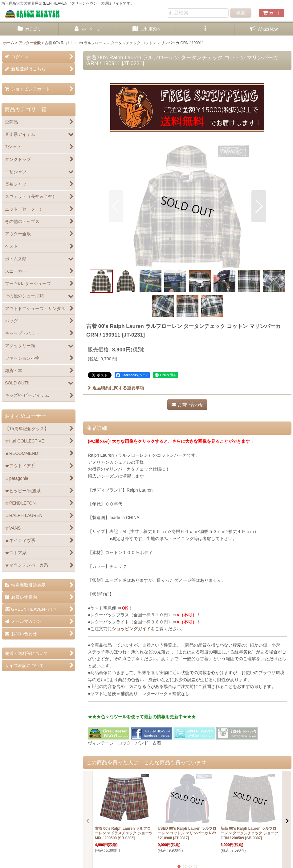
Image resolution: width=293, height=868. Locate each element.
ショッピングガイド (131, 629)
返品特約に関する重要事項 (116, 388)
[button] (205, 29)
